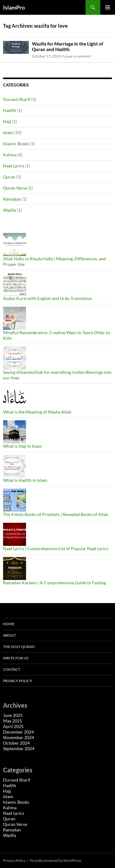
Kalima (10, 155)
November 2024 (19, 737)
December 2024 (18, 732)
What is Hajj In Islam (23, 446)
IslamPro (14, 7)
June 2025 (13, 715)
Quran (9, 177)
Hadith (10, 110)
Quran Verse (15, 188)
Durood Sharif (17, 99)
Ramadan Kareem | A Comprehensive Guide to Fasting (54, 583)
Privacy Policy (18, 681)
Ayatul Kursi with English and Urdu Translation (48, 298)
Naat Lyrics (14, 166)
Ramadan (12, 199)
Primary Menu (108, 7)
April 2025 (13, 726)
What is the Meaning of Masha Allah (37, 412)
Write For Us (16, 658)
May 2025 (13, 721)
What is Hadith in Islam (25, 480)
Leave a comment (77, 56)
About (10, 635)
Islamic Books (16, 144)
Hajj (7, 121)
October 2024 (16, 743)
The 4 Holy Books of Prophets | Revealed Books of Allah (56, 514)
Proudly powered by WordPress (56, 860)
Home (9, 624)
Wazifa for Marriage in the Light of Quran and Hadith (67, 46)
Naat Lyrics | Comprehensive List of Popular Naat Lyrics (56, 548)
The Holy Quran (19, 647)
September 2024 (19, 748)
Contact (12, 669)
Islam (8, 132)
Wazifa (10, 210)
